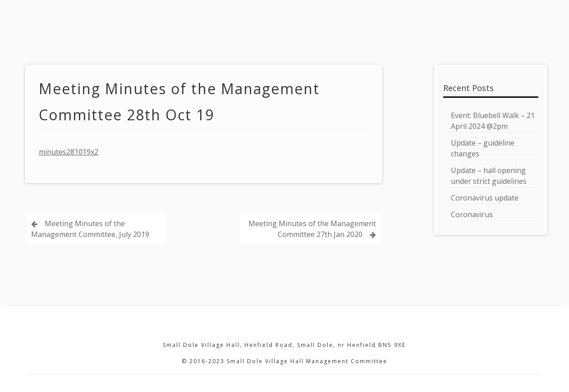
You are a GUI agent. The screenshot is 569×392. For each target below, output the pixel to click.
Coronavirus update (485, 198)
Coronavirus (472, 214)
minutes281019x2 (69, 152)
